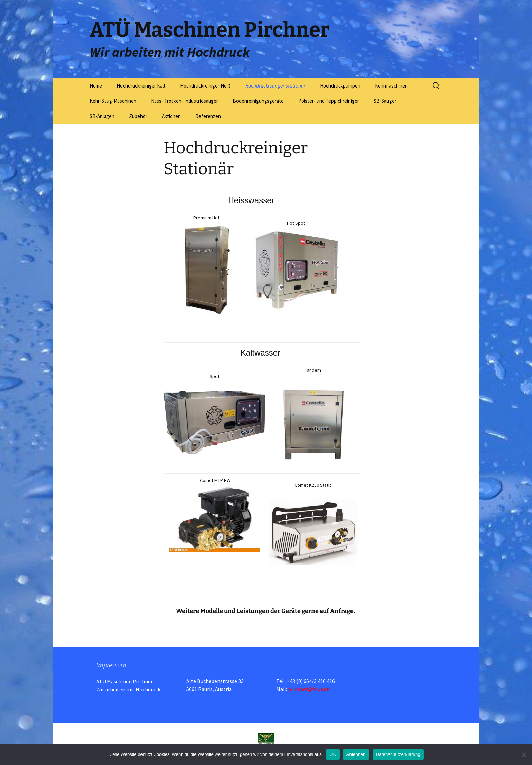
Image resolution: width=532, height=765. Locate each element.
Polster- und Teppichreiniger (329, 101)
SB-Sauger (385, 101)
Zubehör (138, 116)
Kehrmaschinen (391, 86)
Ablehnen (356, 754)
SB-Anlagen (102, 116)
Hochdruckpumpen (340, 86)
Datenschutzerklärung (398, 754)
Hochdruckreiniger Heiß (205, 86)
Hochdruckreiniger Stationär (275, 86)
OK (333, 754)
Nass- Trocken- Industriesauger (185, 101)
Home (96, 86)
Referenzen (208, 116)
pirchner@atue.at (309, 689)
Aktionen (171, 116)
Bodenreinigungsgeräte (258, 101)
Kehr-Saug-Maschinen (113, 101)
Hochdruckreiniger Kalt (141, 86)
